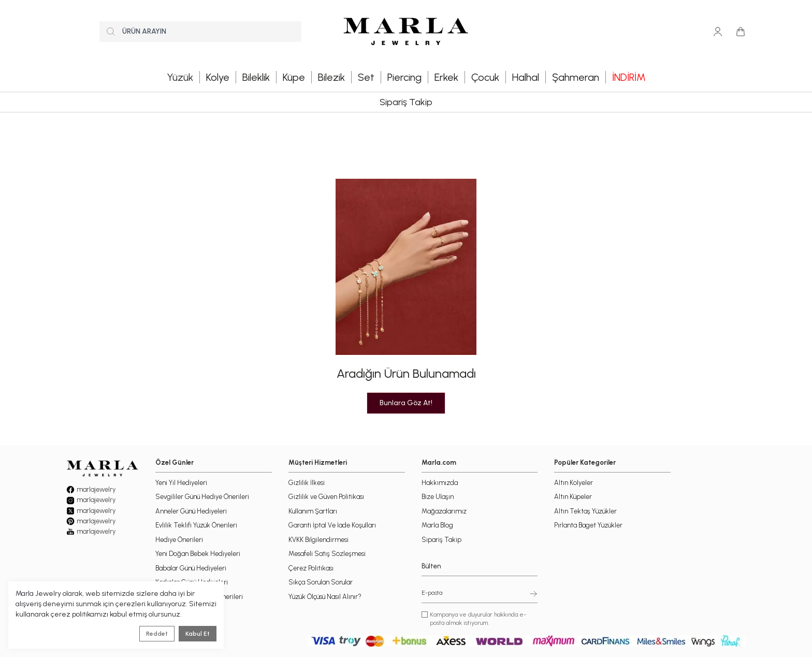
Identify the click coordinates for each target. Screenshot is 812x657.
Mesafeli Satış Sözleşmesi (327, 554)
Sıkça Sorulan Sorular (321, 582)
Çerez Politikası (311, 568)
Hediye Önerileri (179, 540)
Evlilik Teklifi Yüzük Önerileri (196, 525)
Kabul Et (198, 634)
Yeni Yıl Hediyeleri (181, 483)
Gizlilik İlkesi (307, 483)
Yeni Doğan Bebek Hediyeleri (198, 554)
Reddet (157, 634)
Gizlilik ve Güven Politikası (326, 497)
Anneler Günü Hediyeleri (191, 511)
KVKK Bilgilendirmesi (318, 540)
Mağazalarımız (444, 511)
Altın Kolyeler (574, 483)
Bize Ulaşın (438, 497)
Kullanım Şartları (313, 511)
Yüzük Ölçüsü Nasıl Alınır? (325, 597)
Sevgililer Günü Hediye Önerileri (202, 497)
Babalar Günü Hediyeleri (191, 568)
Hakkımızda (440, 483)
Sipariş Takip (406, 102)
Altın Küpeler (573, 497)
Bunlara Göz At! (406, 403)
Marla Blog (437, 525)
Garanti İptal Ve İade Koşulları (332, 525)
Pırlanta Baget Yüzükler (588, 525)
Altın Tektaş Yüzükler (585, 511)
